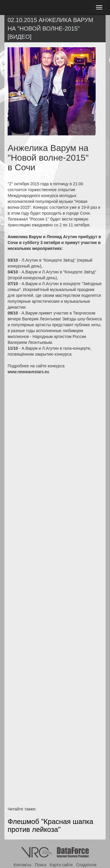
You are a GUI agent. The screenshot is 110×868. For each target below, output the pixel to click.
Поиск (41, 865)
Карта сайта (61, 865)
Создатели (86, 865)
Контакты (22, 865)
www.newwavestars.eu (28, 372)
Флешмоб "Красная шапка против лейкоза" (50, 825)
